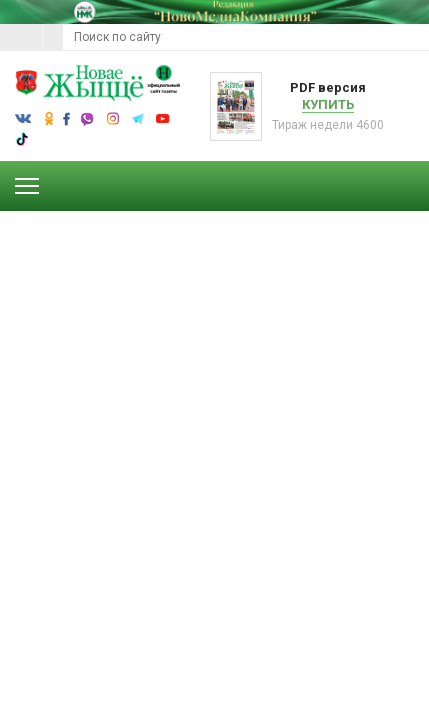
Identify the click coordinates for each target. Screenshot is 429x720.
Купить (328, 104)
